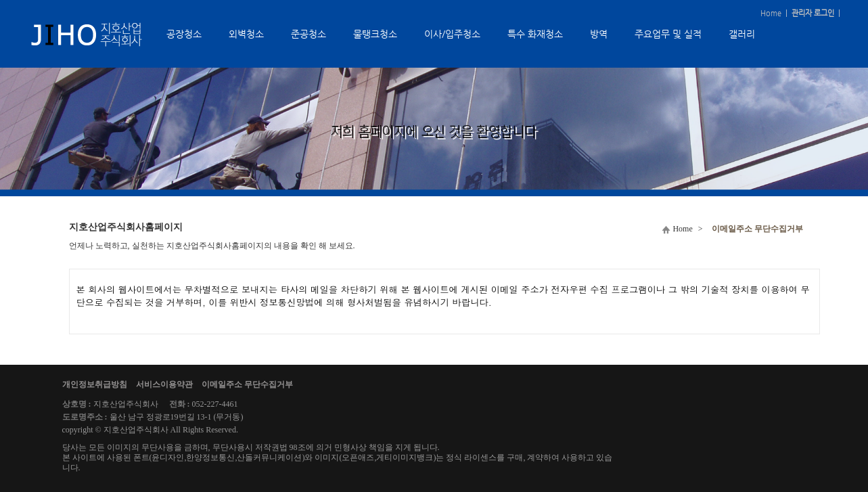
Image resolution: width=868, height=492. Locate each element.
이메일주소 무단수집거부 (247, 384)
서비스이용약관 (164, 384)
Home (771, 13)
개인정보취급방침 (95, 384)
